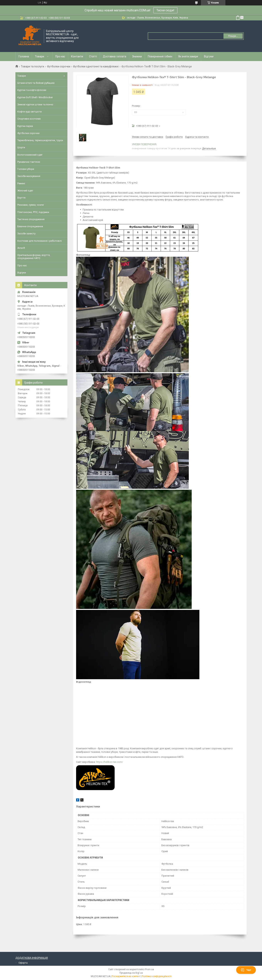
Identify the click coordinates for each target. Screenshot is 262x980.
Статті (93, 56)
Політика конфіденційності (157, 976)
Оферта (23, 963)
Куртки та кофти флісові (32, 90)
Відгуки (209, 56)
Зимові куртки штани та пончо (35, 104)
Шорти (21, 147)
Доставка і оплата (115, 56)
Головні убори (26, 169)
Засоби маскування (29, 176)
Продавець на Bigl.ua (131, 973)
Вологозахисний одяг (30, 155)
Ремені (21, 183)
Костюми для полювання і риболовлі (39, 241)
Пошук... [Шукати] (233, 36)
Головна (24, 56)
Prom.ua (149, 969)
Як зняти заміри (188, 56)
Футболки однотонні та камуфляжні (96, 66)
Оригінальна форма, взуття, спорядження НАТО (34, 257)
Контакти (77, 56)
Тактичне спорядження (31, 219)
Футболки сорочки (59, 66)
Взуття (21, 198)
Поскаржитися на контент (126, 976)
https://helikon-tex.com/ (110, 762)
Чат (246, 970)
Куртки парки (25, 126)
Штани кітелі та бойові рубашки (36, 83)
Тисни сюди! (165, 10)
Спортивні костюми (29, 119)
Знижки (137, 56)
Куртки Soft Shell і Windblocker (35, 97)
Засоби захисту (26, 233)
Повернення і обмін (160, 56)
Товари (39, 56)
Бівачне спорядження (30, 226)
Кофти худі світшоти (29, 112)
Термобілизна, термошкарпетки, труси (40, 140)
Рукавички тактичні (29, 162)
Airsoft (21, 248)
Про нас (60, 56)
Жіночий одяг (25, 191)
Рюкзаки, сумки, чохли (31, 205)
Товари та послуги (32, 66)
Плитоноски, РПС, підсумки (33, 212)
